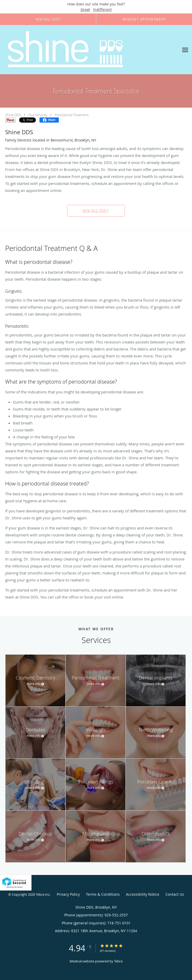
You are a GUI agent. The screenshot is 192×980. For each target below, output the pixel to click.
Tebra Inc (43, 894)
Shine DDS (13, 115)
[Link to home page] (90, 50)
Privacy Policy (68, 894)
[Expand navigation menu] (185, 50)
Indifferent (102, 9)
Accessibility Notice (143, 894)
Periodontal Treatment (72, 115)
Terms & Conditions (103, 894)
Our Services (38, 115)
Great (85, 9)
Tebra (118, 961)
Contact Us (175, 894)
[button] (96, 211)
